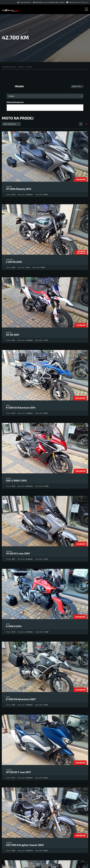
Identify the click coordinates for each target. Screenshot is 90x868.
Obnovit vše (76, 86)
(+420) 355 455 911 (26, 2)
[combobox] (45, 96)
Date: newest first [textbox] (10, 124)
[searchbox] (9, 108)
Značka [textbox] (11, 96)
